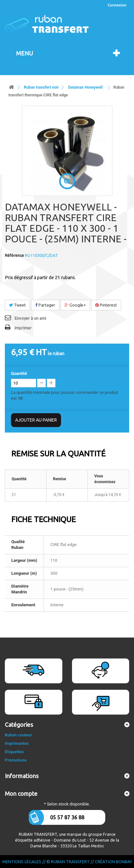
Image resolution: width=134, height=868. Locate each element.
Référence (14, 255)
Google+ (75, 305)
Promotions (16, 760)
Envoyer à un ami (30, 318)
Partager (45, 305)
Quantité (19, 373)
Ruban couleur (18, 735)
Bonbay (124, 862)
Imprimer (23, 328)
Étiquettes (14, 752)
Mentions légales (22, 862)
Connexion (117, 5)
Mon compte (21, 794)
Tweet (17, 305)
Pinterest (106, 305)
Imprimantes (17, 743)
